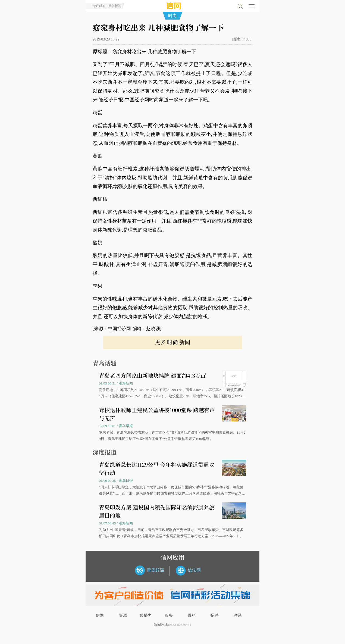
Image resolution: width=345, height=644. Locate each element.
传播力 (146, 615)
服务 (169, 615)
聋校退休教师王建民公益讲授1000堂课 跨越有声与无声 (157, 414)
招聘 (215, 615)
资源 (123, 615)
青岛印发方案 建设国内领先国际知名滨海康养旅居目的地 (157, 511)
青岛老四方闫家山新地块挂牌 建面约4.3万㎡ (152, 375)
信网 (100, 615)
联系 (238, 615)
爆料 (192, 615)
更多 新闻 (172, 342)
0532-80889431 (180, 625)
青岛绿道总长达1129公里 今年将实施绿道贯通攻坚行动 (157, 469)
